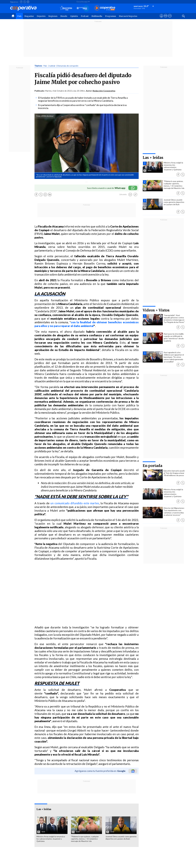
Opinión (74, 16)
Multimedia (97, 16)
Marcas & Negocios (128, 16)
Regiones (53, 16)
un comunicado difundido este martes (74, 503)
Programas (111, 16)
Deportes (41, 16)
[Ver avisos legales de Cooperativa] (161, 18)
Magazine (29, 16)
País (19, 16)
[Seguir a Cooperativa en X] (25, 2)
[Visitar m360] (166, 18)
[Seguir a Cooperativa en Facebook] (21, 2)
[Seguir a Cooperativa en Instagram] (28, 2)
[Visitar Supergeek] (170, 18)
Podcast (85, 16)
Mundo (64, 16)
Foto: (39, 116)
